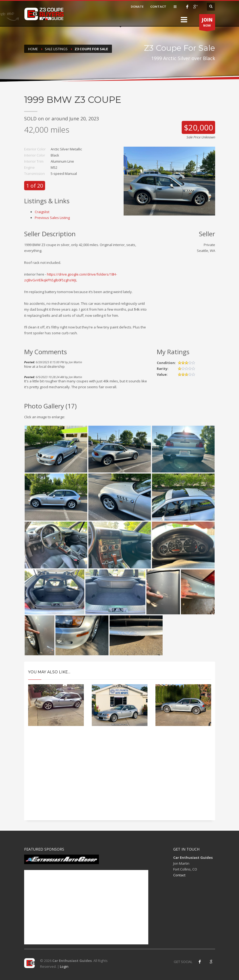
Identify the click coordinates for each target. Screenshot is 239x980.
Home (33, 49)
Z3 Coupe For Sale (91, 49)
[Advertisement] (120, 778)
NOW (207, 23)
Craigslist (42, 212)
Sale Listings (56, 49)
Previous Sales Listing (52, 218)
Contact (179, 875)
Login (64, 966)
